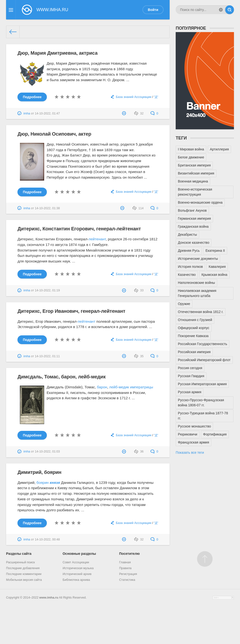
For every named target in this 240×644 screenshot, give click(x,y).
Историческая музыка (78, 568)
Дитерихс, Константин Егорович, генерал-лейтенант (79, 229)
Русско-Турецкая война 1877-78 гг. (203, 416)
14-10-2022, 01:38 (47, 208)
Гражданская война (193, 226)
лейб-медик (119, 387)
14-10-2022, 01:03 (47, 452)
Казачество (187, 275)
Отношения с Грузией (195, 320)
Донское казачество (194, 243)
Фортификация (215, 434)
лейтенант (97, 239)
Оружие (184, 304)
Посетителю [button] (129, 554)
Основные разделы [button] (79, 554)
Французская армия (194, 442)
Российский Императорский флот (204, 360)
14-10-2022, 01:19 (47, 290)
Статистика (127, 580)
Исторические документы (198, 259)
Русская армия (190, 392)
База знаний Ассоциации (134, 97)
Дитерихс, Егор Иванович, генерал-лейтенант (71, 311)
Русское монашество (194, 426)
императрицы (142, 387)
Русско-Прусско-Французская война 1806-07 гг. (201, 403)
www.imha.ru (49, 598)
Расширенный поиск (21, 562)
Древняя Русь (189, 251)
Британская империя (194, 165)
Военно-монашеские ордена (200, 202)
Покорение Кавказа (193, 336)
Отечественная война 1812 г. (201, 312)
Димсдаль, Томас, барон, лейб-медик (62, 377)
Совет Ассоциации (76, 562)
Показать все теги (190, 453)
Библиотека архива (76, 580)
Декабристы (187, 235)
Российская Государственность (203, 344)
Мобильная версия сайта (24, 580)
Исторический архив (77, 574)
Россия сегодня (190, 368)
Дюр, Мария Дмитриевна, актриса (58, 53)
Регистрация (128, 574)
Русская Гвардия (191, 376)
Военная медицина (193, 181)
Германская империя (194, 218)
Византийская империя (196, 173)
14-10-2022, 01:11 (47, 356)
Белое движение (191, 157)
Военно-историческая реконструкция (195, 192)
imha (27, 113)
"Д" (156, 97)
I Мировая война (191, 149)
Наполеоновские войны (196, 283)
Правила (125, 568)
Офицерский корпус (194, 328)
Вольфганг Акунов (192, 210)
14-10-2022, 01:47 (47, 113)
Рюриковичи (188, 434)
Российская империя (194, 352)
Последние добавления (23, 568)
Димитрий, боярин (39, 472)
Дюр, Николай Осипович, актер (54, 134)
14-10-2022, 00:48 (47, 540)
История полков (190, 267)
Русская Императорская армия (202, 384)
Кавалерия (217, 267)
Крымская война (214, 275)
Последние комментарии (24, 574)
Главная (125, 562)
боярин (42, 483)
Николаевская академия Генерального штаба (197, 293)
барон (102, 387)
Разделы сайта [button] (19, 554)
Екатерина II (215, 251)
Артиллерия (219, 149)
